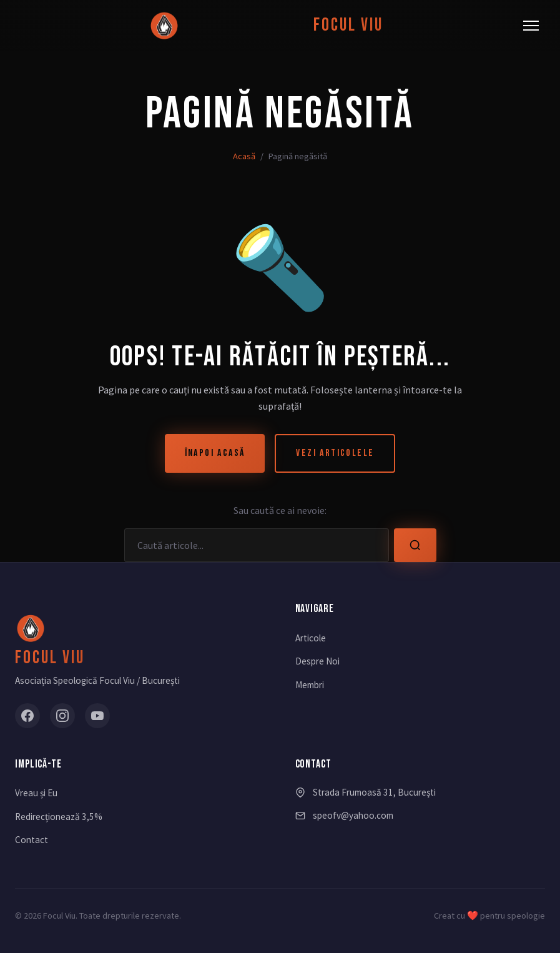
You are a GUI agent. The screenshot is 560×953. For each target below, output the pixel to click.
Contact (32, 840)
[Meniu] (531, 26)
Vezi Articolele (335, 453)
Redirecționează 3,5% (59, 817)
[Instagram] (62, 716)
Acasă (244, 156)
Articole (311, 638)
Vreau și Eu (36, 793)
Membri (310, 685)
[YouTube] (97, 716)
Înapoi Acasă (215, 453)
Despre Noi (317, 661)
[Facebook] (27, 716)
